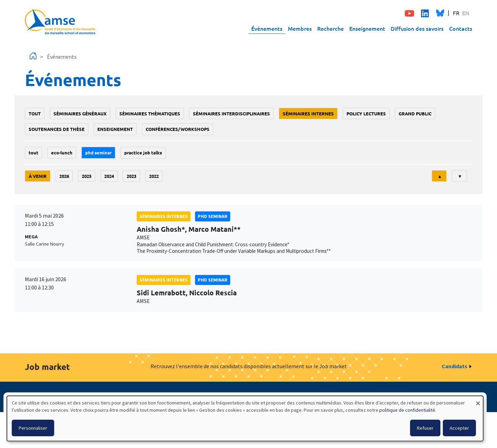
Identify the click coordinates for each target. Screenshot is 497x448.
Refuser (425, 428)
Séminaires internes (308, 113)
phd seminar (98, 152)
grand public (415, 113)
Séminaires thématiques (150, 113)
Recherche (330, 28)
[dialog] (245, 418)
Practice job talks (143, 152)
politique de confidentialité (407, 410)
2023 (131, 176)
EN (466, 13)
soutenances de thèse (57, 129)
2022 (154, 176)
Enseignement (367, 28)
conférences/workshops (178, 129)
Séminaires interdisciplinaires (231, 113)
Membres (300, 28)
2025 (87, 176)
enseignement (115, 129)
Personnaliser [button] (33, 428)
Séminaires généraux (80, 113)
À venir (38, 176)
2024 (109, 176)
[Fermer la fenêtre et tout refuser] (478, 400)
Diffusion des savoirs (417, 28)
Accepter (459, 428)
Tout (35, 113)
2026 (64, 176)
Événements (267, 28)
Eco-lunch (62, 152)
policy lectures (366, 113)
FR (456, 13)
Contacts (461, 28)
